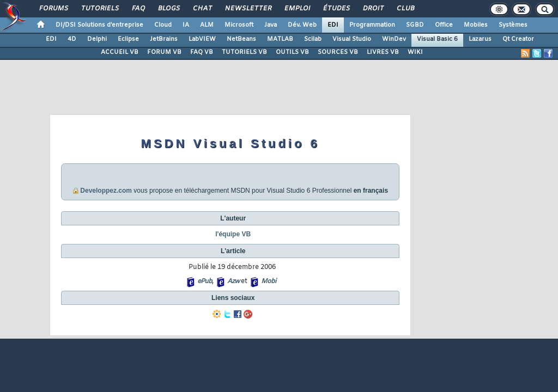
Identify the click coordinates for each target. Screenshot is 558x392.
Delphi (97, 39)
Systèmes (513, 25)
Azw (233, 281)
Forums (53, 9)
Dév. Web (302, 25)
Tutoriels (99, 9)
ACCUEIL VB (120, 52)
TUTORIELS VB (244, 52)
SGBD (415, 25)
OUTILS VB (292, 52)
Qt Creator (518, 39)
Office (444, 25)
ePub (205, 281)
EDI (333, 25)
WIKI (415, 52)
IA (186, 25)
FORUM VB (164, 52)
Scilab (313, 39)
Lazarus (480, 39)
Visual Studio (352, 39)
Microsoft (239, 25)
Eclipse (128, 39)
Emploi (297, 9)
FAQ (138, 9)
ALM (207, 25)
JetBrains (164, 39)
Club (405, 9)
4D (72, 39)
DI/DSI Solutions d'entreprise (99, 25)
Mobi (268, 281)
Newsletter (248, 9)
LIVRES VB (383, 52)
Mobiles (476, 25)
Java (271, 25)
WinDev (394, 39)
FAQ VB (202, 52)
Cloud (163, 25)
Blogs (168, 9)
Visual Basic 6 (437, 39)
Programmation (372, 25)
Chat (202, 9)
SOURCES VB (338, 52)
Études (336, 9)
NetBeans (241, 39)
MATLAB (280, 39)
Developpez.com (106, 191)
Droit (373, 9)
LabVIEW (202, 39)
